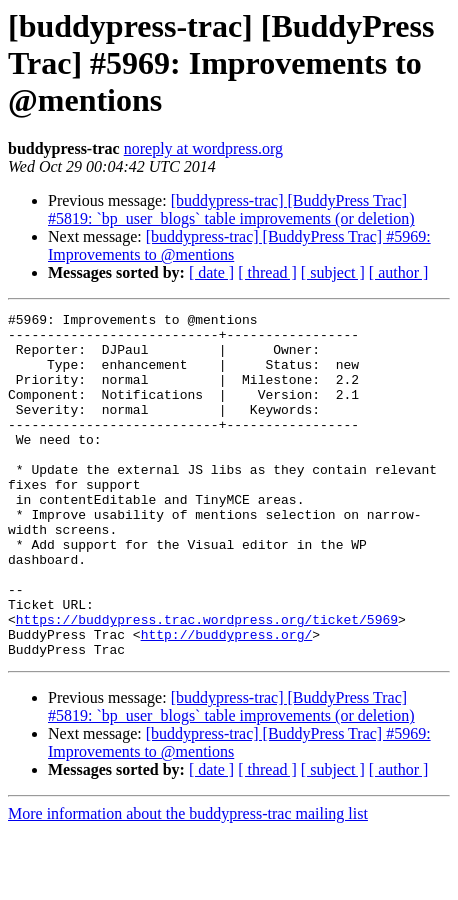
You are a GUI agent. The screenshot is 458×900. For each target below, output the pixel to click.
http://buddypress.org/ (227, 700)
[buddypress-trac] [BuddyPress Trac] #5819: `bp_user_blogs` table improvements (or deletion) (231, 209)
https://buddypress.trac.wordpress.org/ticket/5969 (207, 682)
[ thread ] (267, 272)
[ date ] (211, 272)
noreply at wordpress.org (203, 148)
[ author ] (399, 272)
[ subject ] (333, 272)
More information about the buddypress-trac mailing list (188, 882)
